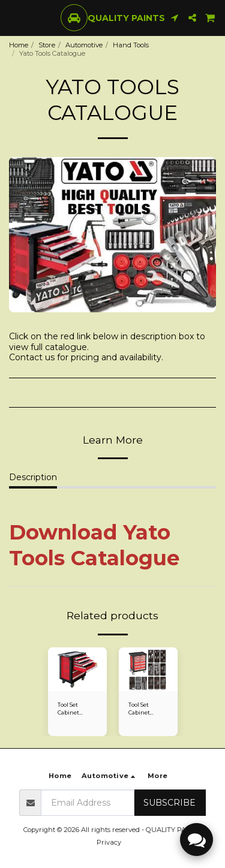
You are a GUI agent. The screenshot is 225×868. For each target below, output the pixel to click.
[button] (13, 17)
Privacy (109, 842)
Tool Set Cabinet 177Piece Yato (75, 709)
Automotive (84, 45)
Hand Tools (131, 45)
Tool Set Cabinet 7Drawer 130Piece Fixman (140, 709)
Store (47, 45)
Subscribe (169, 803)
